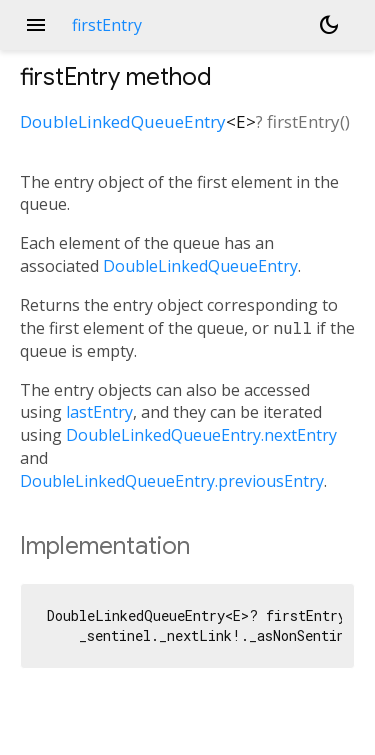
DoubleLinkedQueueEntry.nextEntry (201, 435)
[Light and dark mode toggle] (329, 25)
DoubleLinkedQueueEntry (123, 121)
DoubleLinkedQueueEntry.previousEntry (172, 481)
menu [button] (36, 25)
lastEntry (99, 412)
